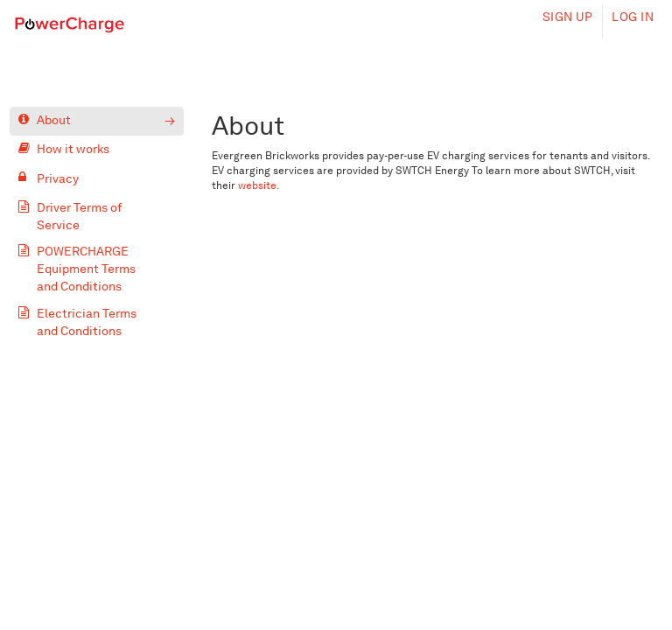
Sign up (568, 17)
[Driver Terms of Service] (97, 217)
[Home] (70, 24)
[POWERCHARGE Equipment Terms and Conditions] (97, 269)
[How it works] (97, 150)
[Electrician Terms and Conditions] (97, 322)
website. (259, 185)
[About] (97, 121)
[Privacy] (97, 179)
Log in (633, 17)
